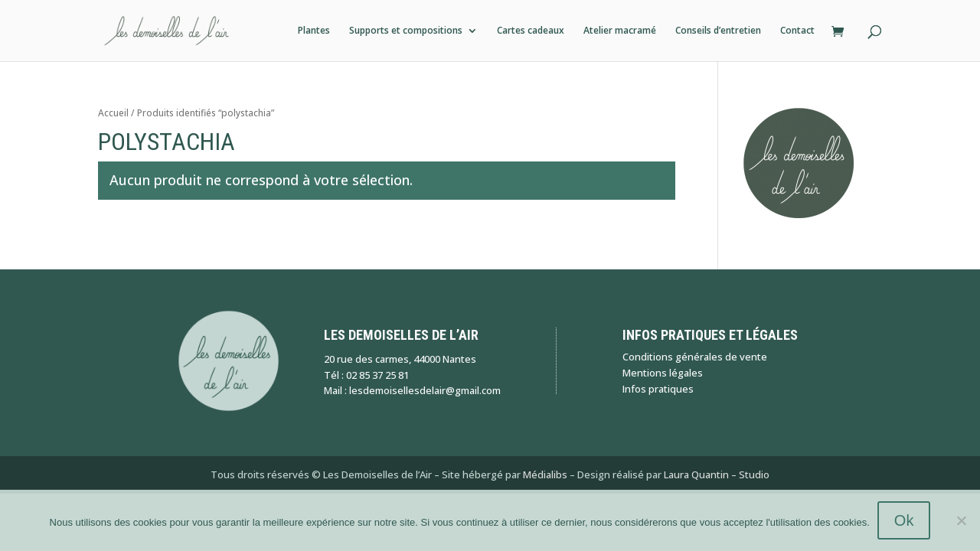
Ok (904, 520)
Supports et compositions (406, 31)
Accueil (113, 113)
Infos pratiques (658, 389)
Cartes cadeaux (531, 31)
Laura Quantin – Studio (717, 474)
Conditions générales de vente (695, 357)
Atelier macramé (620, 31)
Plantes (314, 31)
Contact (797, 31)
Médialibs (545, 474)
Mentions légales (663, 373)
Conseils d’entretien (718, 31)
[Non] (961, 520)
